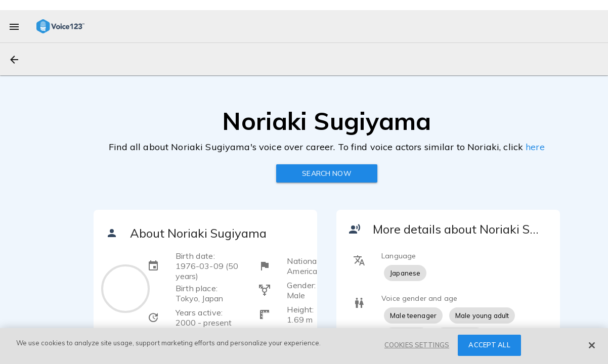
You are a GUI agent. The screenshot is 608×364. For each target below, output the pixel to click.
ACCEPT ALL (489, 345)
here (535, 147)
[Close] (592, 345)
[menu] (14, 26)
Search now (327, 173)
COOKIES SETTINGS (417, 345)
